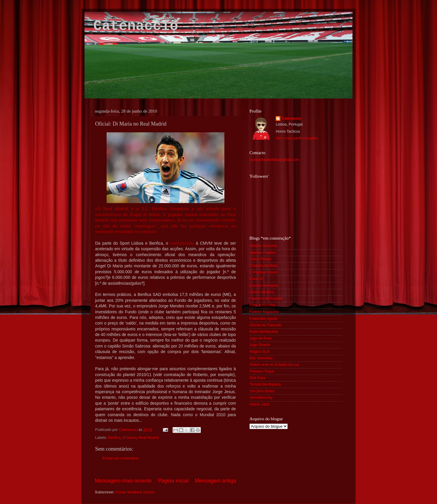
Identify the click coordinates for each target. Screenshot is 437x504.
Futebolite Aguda (263, 319)
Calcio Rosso (260, 259)
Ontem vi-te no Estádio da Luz (274, 365)
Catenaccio (136, 26)
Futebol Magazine (264, 312)
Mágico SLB (259, 352)
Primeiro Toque (262, 371)
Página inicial (173, 481)
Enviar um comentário (121, 458)
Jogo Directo (260, 345)
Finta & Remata (262, 305)
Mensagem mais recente (123, 481)
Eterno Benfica (262, 292)
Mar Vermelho (261, 358)
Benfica (114, 438)
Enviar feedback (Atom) (135, 492)
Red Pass (258, 378)
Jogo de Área (260, 338)
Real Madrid (149, 438)
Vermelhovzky (261, 398)
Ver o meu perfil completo (297, 138)
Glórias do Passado (266, 325)
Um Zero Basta (262, 391)
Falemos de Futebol (266, 299)
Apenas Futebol (262, 253)
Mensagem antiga (216, 481)
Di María (130, 438)
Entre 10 (256, 279)
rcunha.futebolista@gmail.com (274, 160)
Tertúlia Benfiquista (265, 384)
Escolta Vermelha (264, 286)
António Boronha (263, 246)
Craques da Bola (263, 266)
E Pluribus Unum (263, 272)
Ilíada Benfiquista (264, 332)
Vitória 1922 (259, 404)
